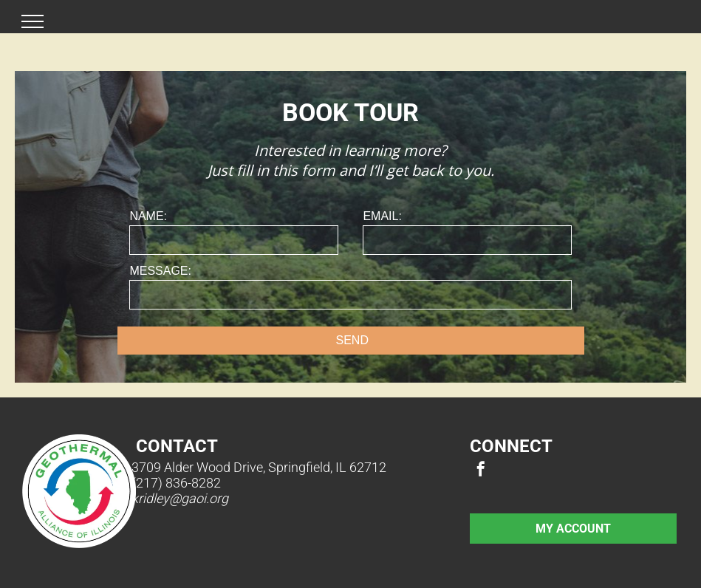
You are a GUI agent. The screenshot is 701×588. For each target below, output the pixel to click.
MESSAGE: (160, 271)
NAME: (148, 216)
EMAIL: (382, 216)
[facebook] (481, 471)
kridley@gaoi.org (180, 498)
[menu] (33, 21)
